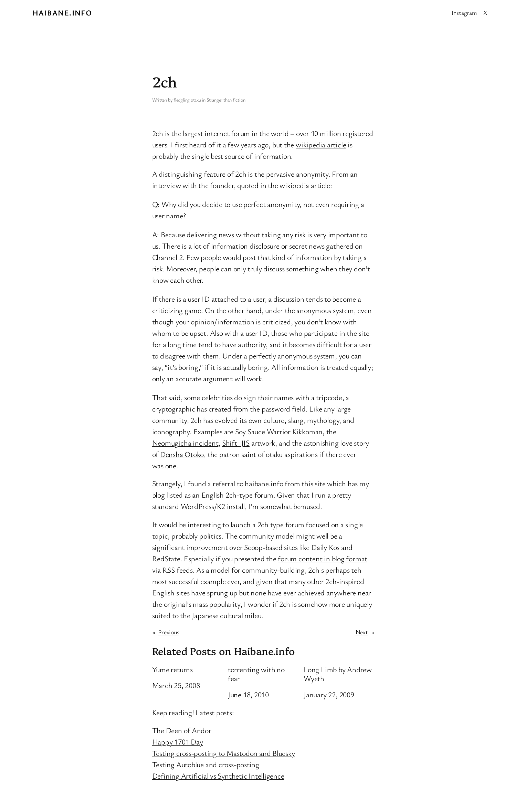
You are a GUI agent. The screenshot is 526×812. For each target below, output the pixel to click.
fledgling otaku (187, 100)
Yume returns (172, 669)
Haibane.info (62, 13)
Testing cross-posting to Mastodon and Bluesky (224, 753)
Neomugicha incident (185, 443)
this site (313, 483)
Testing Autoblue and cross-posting (206, 764)
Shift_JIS (236, 443)
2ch (158, 133)
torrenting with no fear (256, 674)
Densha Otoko (182, 454)
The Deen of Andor (182, 730)
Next (362, 632)
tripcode (329, 397)
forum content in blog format (323, 558)
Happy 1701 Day (178, 742)
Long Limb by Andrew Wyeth (338, 674)
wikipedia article (321, 144)
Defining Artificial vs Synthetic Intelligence (218, 776)
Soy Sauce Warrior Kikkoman (279, 431)
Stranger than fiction (226, 100)
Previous (169, 632)
